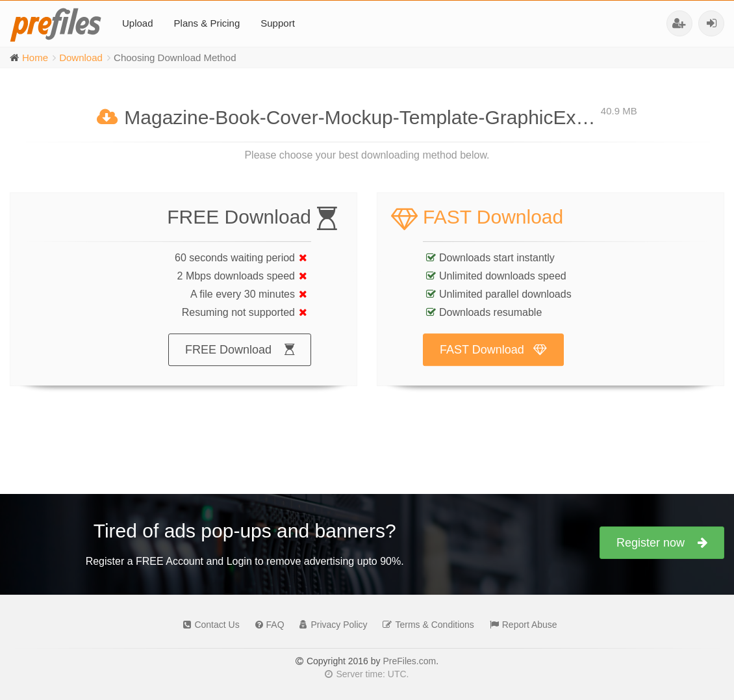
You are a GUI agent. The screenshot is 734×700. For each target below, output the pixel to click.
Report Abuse (520, 625)
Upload (138, 23)
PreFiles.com (409, 661)
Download (81, 58)
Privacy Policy (330, 625)
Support (278, 23)
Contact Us (208, 625)
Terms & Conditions (425, 625)
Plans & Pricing (207, 23)
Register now (662, 543)
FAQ (267, 625)
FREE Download (240, 363)
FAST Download (493, 363)
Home (35, 58)
